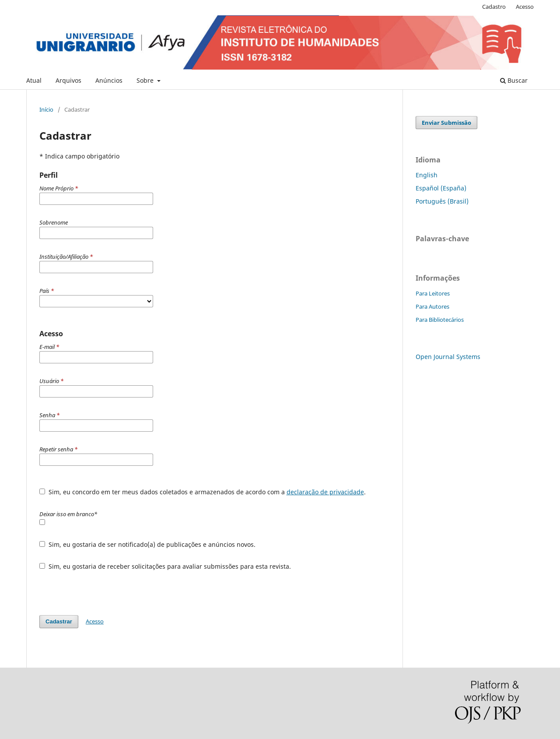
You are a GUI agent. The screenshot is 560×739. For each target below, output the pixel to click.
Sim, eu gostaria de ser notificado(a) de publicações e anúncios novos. (147, 544)
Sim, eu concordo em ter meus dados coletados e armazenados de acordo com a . (203, 492)
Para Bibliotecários (440, 320)
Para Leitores (433, 293)
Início (46, 109)
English (427, 175)
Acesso (525, 7)
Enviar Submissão (446, 123)
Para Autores (432, 306)
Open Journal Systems (448, 357)
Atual (34, 80)
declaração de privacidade (325, 492)
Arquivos (68, 80)
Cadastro (494, 7)
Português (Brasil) (442, 201)
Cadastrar (59, 621)
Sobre (146, 80)
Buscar (514, 80)
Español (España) (441, 188)
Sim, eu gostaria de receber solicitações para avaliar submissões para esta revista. (165, 566)
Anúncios (109, 80)
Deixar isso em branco (68, 514)
